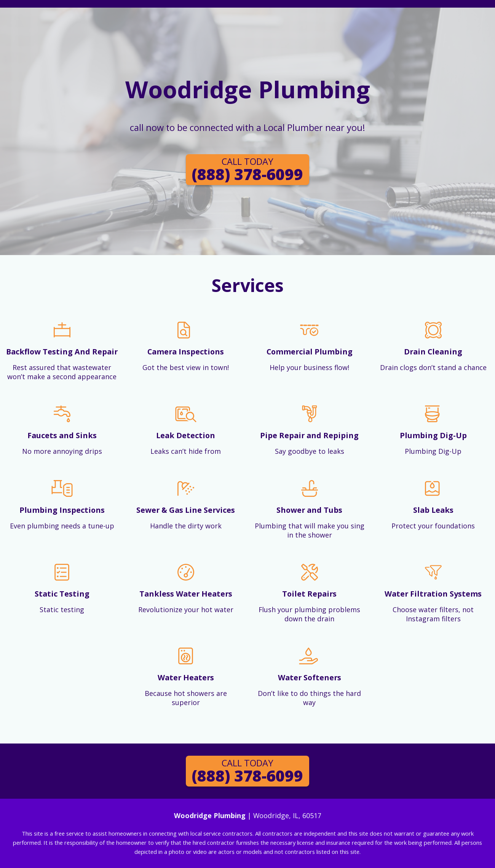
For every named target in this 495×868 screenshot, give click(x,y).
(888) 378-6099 (247, 170)
